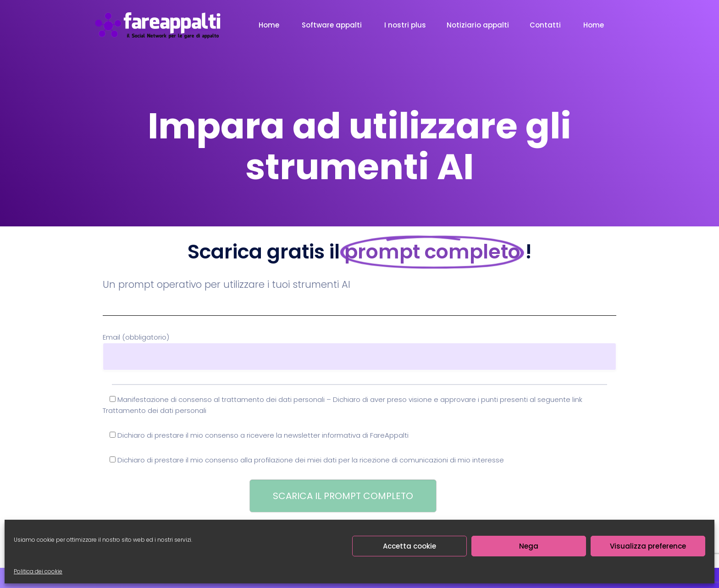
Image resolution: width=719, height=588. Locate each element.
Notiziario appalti (478, 25)
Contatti (546, 25)
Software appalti (333, 25)
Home (270, 25)
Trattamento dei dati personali (155, 410)
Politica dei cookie (38, 571)
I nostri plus (405, 25)
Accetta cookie (409, 546)
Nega (529, 546)
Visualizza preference (648, 546)
